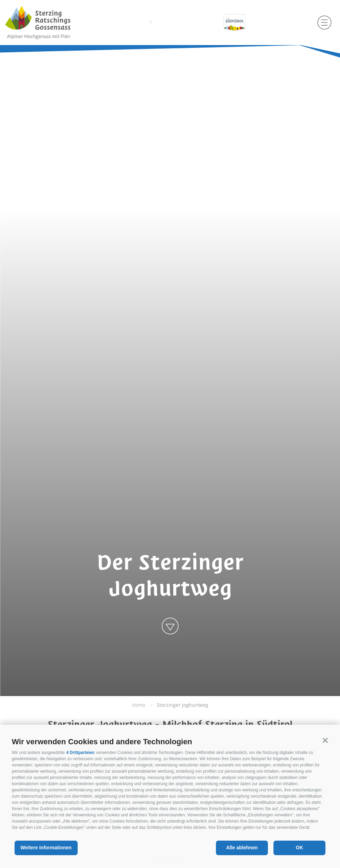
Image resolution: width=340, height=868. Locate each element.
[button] (325, 740)
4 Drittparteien (80, 753)
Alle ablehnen (242, 848)
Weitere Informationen (46, 848)
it (151, 22)
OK (300, 848)
